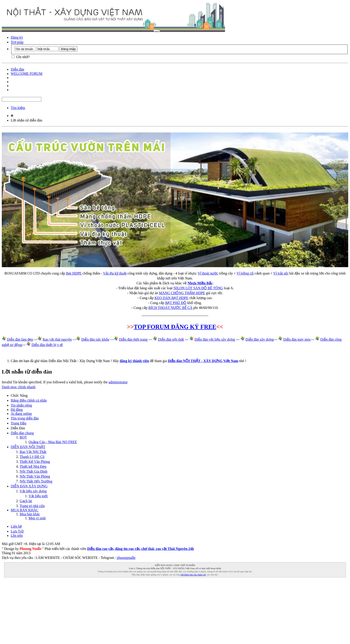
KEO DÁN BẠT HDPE (171, 298)
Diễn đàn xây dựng (260, 339)
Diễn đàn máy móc (297, 339)
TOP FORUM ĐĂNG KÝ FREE (175, 327)
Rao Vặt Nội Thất (33, 452)
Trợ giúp (17, 42)
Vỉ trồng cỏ (245, 273)
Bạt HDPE (74, 273)
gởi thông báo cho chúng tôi (193, 575)
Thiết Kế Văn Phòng (35, 462)
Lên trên (17, 536)
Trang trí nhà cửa (32, 506)
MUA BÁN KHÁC (25, 510)
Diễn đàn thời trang (133, 339)
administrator (118, 382)
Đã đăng (17, 410)
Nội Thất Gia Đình (33, 471)
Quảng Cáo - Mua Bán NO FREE (53, 442)
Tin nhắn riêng (21, 405)
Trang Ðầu (19, 423)
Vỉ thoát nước (208, 273)
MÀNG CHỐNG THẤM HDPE (182, 293)
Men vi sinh (37, 518)
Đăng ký (17, 37)
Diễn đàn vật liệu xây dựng (215, 339)
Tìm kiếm (18, 108)
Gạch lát (26, 501)
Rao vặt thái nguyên (57, 339)
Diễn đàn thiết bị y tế (47, 345)
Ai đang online (21, 414)
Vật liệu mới (38, 496)
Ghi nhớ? (21, 57)
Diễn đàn (17, 69)
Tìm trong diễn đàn (25, 418)
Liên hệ (16, 526)
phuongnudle (126, 558)
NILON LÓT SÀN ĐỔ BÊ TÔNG (198, 288)
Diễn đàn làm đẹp (20, 339)
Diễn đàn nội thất (171, 339)
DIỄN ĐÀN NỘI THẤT (28, 447)
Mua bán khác (30, 514)
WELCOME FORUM (27, 74)
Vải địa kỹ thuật (115, 273)
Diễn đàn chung (22, 433)
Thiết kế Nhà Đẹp (33, 467)
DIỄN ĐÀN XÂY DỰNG (29, 486)
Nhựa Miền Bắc (200, 283)
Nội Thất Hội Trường (36, 481)
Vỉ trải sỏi (281, 273)
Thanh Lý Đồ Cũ (32, 457)
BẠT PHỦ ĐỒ (176, 303)
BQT (23, 437)
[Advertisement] (136, 611)
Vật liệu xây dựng (33, 491)
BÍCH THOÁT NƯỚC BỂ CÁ (170, 308)
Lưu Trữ (17, 531)
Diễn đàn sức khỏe (95, 339)
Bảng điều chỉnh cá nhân (29, 400)
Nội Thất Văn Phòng (35, 476)
